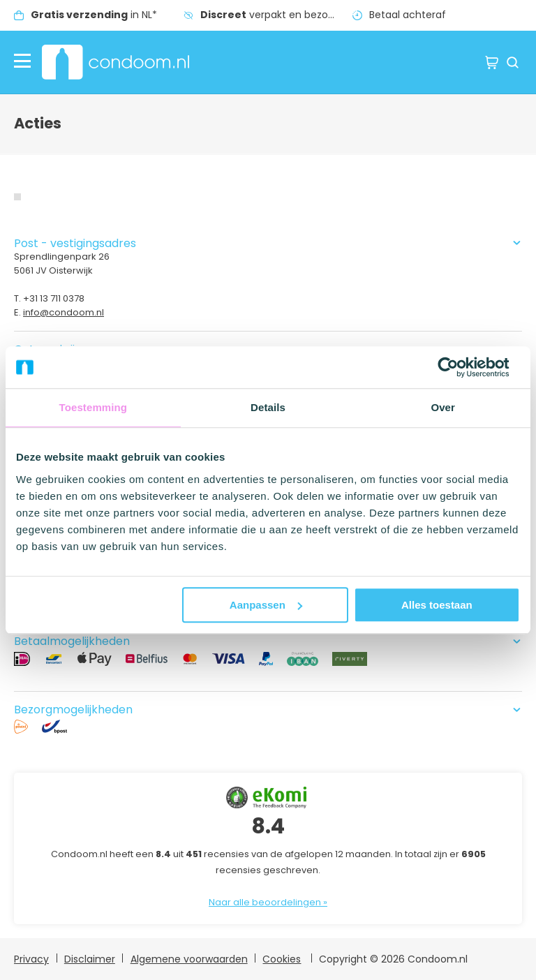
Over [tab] (443, 407)
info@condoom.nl (64, 312)
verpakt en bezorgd (272, 15)
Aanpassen (266, 605)
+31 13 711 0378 (54, 298)
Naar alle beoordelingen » (268, 902)
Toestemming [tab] (94, 407)
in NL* (94, 15)
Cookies (282, 959)
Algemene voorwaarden (189, 959)
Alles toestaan (437, 605)
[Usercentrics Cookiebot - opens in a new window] (459, 367)
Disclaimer (90, 959)
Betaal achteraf (408, 15)
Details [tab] (268, 407)
